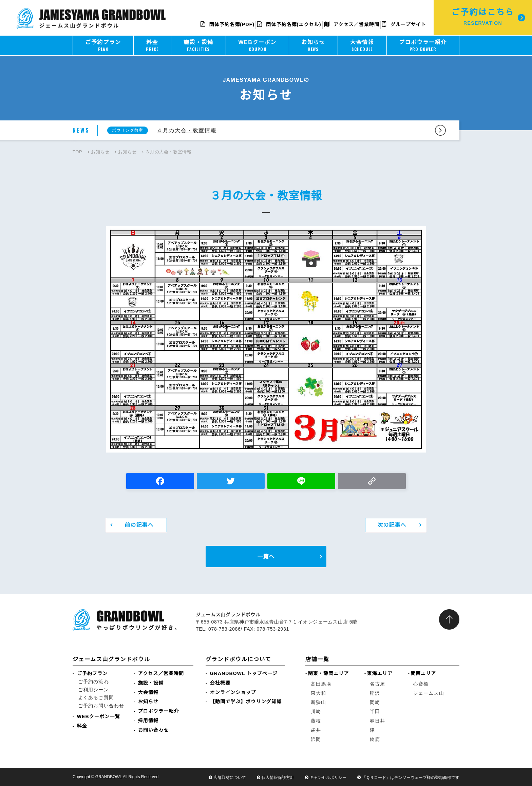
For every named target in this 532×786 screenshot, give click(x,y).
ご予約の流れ (93, 682)
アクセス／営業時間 (352, 24)
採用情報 (148, 721)
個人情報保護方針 (278, 778)
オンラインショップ (233, 692)
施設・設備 (151, 683)
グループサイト (404, 24)
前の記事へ (139, 525)
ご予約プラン (92, 673)
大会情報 (148, 692)
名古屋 (377, 684)
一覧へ (266, 557)
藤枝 (316, 721)
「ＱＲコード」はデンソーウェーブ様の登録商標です (411, 778)
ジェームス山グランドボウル (111, 659)
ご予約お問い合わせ (101, 706)
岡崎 (375, 702)
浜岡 (316, 739)
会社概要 (220, 683)
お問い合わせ (154, 730)
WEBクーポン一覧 (99, 716)
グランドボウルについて (238, 659)
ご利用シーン (93, 690)
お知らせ (100, 152)
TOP (77, 152)
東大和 (318, 693)
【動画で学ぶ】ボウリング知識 (246, 702)
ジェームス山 (429, 693)
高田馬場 (321, 684)
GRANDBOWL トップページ (244, 673)
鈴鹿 (375, 739)
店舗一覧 (317, 659)
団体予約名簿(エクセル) (289, 24)
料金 (82, 726)
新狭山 (318, 702)
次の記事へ (392, 525)
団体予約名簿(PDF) (228, 24)
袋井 (316, 730)
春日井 (377, 721)
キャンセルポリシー (328, 778)
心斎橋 (421, 684)
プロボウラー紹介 (159, 711)
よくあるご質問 (96, 697)
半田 (375, 711)
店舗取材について (230, 778)
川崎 (316, 711)
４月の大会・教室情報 (187, 130)
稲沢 (375, 693)
